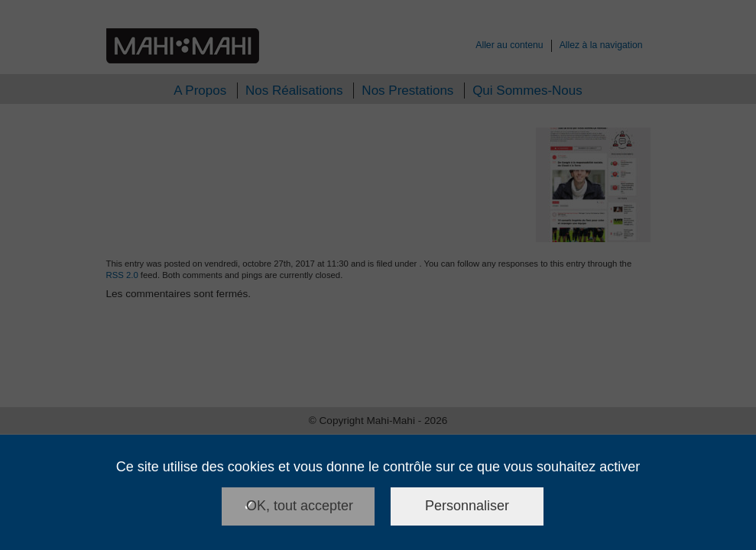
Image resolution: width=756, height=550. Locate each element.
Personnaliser (467, 506)
